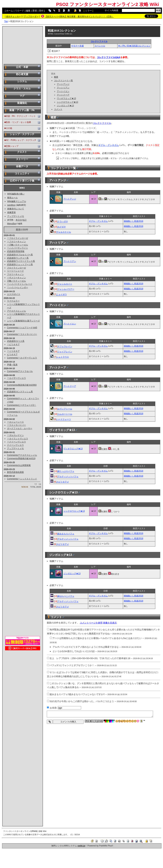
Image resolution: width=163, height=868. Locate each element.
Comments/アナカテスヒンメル (22, 455)
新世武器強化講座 (15, 472)
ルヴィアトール (65, 409)
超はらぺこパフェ (66, 596)
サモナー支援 (77, 46)
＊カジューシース (15, 422)
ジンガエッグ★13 (65, 106)
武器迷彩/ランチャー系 (18, 258)
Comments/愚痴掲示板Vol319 (21, 458)
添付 (41, 11)
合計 (25, 220)
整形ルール (12, 198)
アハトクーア (63, 95)
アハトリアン (63, 88)
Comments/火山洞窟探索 (19, 465)
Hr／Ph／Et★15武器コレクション (134, 46)
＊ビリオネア (13, 344)
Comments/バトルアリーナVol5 (22, 328)
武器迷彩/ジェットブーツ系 (20, 264)
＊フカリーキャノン (16, 242)
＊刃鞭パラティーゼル (18, 245)
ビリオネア (12, 354)
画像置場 (11, 212)
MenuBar (12, 224)
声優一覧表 (12, 365)
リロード (19, 11)
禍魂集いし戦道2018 (133, 221)
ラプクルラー (13, 301)
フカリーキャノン (15, 274)
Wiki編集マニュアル (17, 201)
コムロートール (65, 414)
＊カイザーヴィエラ (16, 378)
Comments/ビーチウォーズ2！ (22, 405)
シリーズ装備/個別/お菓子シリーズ (23, 321)
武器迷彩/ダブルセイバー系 (20, 255)
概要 (56, 77)
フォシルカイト (65, 284)
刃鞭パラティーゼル (16, 281)
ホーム (10, 11)
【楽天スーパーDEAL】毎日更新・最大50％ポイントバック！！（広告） (79, 16)
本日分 (19, 220)
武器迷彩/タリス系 (16, 341)
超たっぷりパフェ (66, 471)
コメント (58, 109)
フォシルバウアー (66, 289)
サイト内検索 (111, 10)
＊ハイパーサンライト (18, 248)
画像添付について (16, 209)
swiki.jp (81, 846)
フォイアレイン (65, 352)
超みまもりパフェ (66, 534)
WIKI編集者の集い (16, 194)
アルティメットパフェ (68, 477)
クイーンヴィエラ (15, 445)
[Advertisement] (23, 45)
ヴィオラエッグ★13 (66, 98)
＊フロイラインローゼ (18, 238)
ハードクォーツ (64, 419)
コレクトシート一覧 (63, 81)
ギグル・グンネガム (109, 145)
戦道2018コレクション (62, 31)
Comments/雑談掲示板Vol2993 (22, 385)
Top (6, 21)
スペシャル (100, 46)
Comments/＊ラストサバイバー (22, 334)
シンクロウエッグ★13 (67, 102)
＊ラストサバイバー (16, 425)
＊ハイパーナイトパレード (20, 284)
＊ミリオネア (13, 351)
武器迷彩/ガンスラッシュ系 (20, 392)
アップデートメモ (16, 216)
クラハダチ (63, 222)
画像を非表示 (110, 623)
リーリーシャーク (15, 271)
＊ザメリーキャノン (16, 278)
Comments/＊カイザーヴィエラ (22, 358)
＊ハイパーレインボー (18, 287)
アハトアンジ (63, 84)
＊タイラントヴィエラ (18, 439)
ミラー (88, 11)
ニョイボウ (62, 294)
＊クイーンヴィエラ (16, 442)
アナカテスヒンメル (16, 311)
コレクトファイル (99, 41)
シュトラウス (63, 357)
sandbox (11, 205)
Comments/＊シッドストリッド (22, 479)
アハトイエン (63, 91)
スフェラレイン (65, 346)
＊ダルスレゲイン (15, 435)
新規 (35, 11)
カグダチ (62, 227)
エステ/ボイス (14, 294)
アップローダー (31, 16)
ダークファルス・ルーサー (20, 428)
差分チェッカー (13, 16)
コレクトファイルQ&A (109, 57)
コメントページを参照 (91, 623)
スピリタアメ (63, 482)
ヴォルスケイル (64, 232)
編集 (28, 11)
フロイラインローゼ (16, 268)
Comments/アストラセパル (20, 371)
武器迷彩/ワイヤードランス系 (21, 261)
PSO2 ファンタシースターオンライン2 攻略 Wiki (108, 4)
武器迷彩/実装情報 (16, 251)
